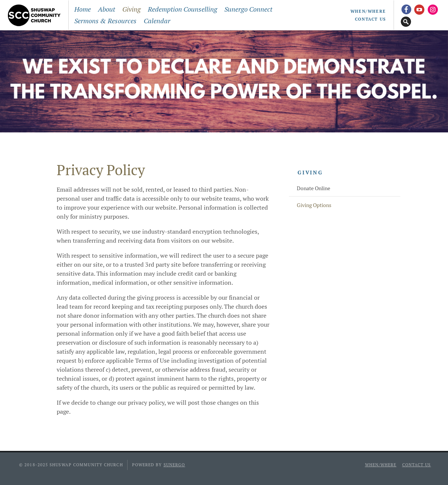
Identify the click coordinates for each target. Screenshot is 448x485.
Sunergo (174, 465)
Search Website (406, 21)
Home (83, 9)
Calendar (157, 21)
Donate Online (313, 188)
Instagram (433, 9)
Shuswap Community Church (36, 15)
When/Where (368, 11)
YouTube (419, 9)
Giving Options (314, 205)
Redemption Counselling (183, 9)
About (107, 9)
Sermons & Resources (105, 21)
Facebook (406, 9)
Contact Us (371, 19)
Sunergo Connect (248, 9)
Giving (132, 9)
